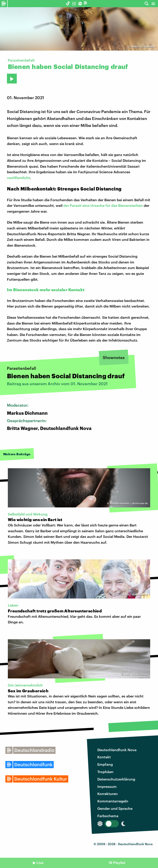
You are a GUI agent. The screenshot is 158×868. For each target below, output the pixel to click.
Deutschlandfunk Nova (117, 750)
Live (40, 863)
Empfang (105, 764)
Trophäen (105, 772)
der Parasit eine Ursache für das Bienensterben (103, 205)
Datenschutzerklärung (116, 779)
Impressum (107, 786)
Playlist (119, 863)
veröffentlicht (18, 178)
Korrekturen (108, 794)
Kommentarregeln (113, 801)
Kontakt (104, 757)
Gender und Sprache (115, 808)
